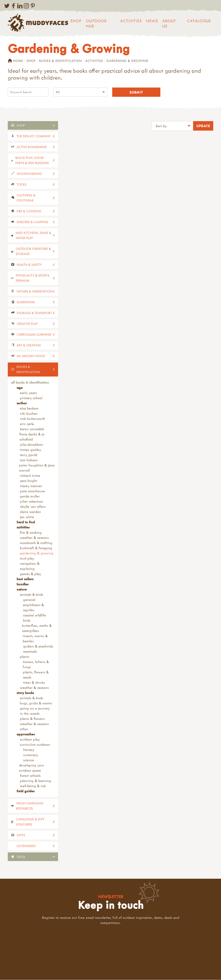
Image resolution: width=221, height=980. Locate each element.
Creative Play (27, 324)
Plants (24, 657)
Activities (131, 21)
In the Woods (30, 714)
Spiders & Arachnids (38, 646)
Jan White (27, 517)
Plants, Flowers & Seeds (36, 675)
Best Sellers (25, 579)
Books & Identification (60, 61)
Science (29, 760)
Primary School (31, 398)
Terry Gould (28, 455)
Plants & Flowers (32, 719)
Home (15, 61)
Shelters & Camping (32, 222)
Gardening (26, 302)
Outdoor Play (30, 739)
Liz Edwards (26, 846)
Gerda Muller (30, 496)
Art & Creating (29, 345)
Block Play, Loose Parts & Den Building (32, 160)
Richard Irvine (30, 476)
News (152, 21)
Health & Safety (29, 265)
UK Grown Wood (31, 356)
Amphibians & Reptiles (33, 608)
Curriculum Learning (34, 335)
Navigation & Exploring (30, 566)
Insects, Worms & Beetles (35, 639)
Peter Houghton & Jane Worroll (37, 468)
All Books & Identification (30, 383)
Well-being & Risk (33, 786)
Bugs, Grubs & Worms (36, 703)
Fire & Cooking (29, 211)
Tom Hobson (29, 460)
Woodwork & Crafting (36, 543)
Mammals (30, 652)
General (29, 600)
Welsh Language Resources (30, 806)
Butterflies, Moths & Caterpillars (37, 628)
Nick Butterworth (32, 419)
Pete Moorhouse (32, 491)
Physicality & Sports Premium (33, 278)
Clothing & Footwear (26, 198)
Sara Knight (28, 481)
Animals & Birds (32, 595)
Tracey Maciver (31, 486)
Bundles (23, 584)
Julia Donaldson (32, 445)
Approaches (26, 734)
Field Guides (26, 791)
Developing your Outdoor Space (32, 768)
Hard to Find (26, 522)
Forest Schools (30, 776)
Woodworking (29, 174)
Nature (22, 589)
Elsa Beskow (29, 408)
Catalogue (199, 21)
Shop (76, 21)
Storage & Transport (34, 313)
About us (169, 23)
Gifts (21, 835)
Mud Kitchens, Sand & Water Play (33, 235)
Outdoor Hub (96, 23)
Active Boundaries (32, 147)
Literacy (29, 750)
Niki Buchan (29, 414)
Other (24, 729)
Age (20, 388)
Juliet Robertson (32, 502)
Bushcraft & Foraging (36, 548)
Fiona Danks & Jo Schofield (32, 437)
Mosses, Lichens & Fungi (36, 664)
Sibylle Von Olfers (33, 507)
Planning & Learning (36, 781)
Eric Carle (27, 424)
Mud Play (27, 558)
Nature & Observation (35, 291)
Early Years (28, 393)
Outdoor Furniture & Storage (33, 251)
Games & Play (30, 574)
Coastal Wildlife (35, 615)
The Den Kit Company (34, 136)
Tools (22, 185)
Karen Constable (32, 429)
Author (22, 403)
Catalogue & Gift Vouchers (30, 822)
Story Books (25, 693)
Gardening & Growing (37, 553)
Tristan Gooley (30, 450)
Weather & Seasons (34, 538)
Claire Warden (30, 512)
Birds (27, 621)
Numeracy (31, 755)
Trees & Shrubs (34, 683)
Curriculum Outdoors (35, 745)
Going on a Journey (35, 708)
